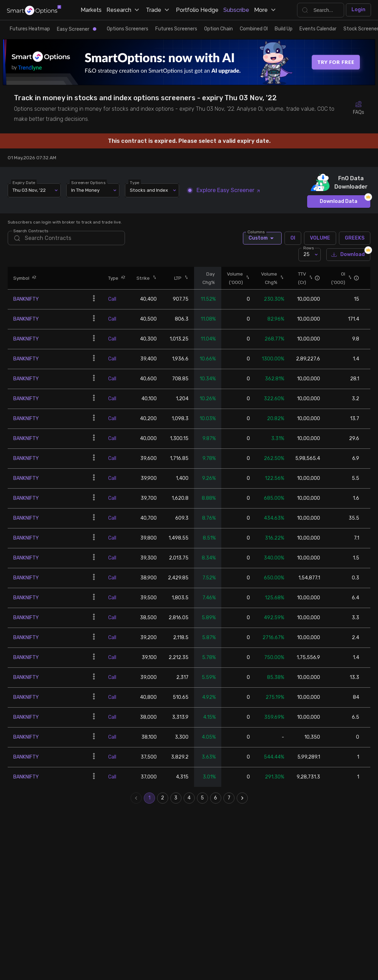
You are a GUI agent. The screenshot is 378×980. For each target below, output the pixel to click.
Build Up (284, 29)
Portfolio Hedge (197, 10)
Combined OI (254, 29)
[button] (33, 278)
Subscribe (236, 10)
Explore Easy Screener (224, 190)
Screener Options (89, 182)
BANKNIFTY (26, 299)
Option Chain (218, 29)
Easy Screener (77, 29)
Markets (91, 10)
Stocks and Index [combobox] (149, 190)
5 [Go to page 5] (202, 798)
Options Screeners (128, 29)
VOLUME (320, 238)
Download (348, 255)
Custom (262, 238)
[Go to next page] (242, 798)
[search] (66, 238)
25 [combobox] (306, 254)
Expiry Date (24, 182)
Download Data (339, 202)
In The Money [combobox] (85, 190)
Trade (158, 10)
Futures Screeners (176, 29)
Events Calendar (318, 29)
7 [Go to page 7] (229, 798)
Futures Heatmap (30, 29)
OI (293, 238)
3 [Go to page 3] (176, 798)
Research (124, 10)
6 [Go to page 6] (216, 798)
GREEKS (355, 238)
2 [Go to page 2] (163, 798)
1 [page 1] (149, 798)
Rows (309, 248)
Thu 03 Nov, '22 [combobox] (29, 190)
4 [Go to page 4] (189, 798)
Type (135, 182)
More (266, 10)
